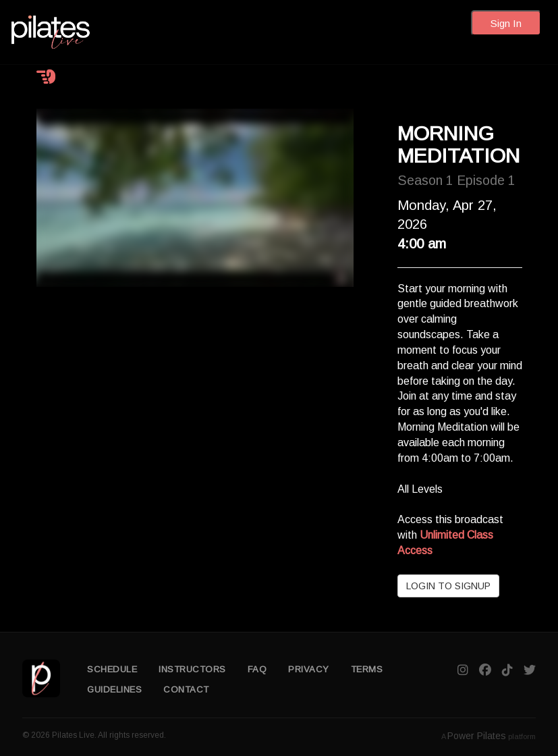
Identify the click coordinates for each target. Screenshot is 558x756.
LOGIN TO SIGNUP (448, 586)
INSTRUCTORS (192, 669)
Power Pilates (477, 736)
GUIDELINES (114, 690)
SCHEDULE (112, 669)
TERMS (367, 669)
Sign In (506, 23)
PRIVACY (309, 669)
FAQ (257, 669)
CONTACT (186, 690)
